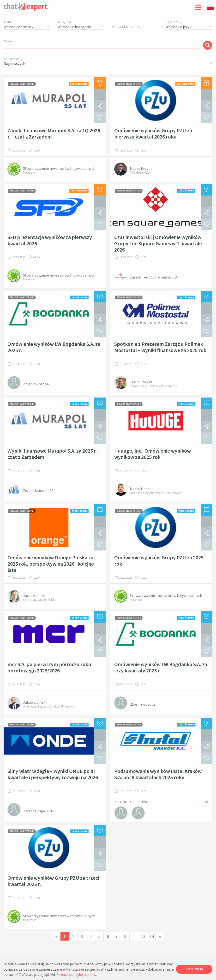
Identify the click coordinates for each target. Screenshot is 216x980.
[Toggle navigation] (198, 7)
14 (152, 936)
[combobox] (210, 7)
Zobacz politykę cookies (76, 974)
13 (143, 936)
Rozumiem (194, 969)
